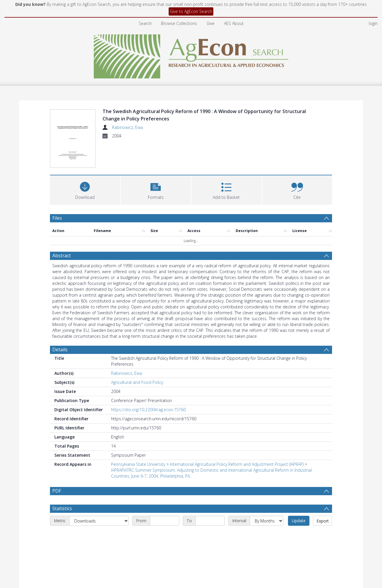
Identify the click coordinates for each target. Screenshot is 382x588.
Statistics (62, 481)
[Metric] (99, 494)
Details (60, 322)
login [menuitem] (373, 23)
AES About (234, 23)
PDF (57, 464)
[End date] (210, 494)
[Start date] (165, 494)
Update (299, 494)
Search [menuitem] (145, 23)
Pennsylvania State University (138, 437)
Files (57, 191)
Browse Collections (179, 23)
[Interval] (267, 494)
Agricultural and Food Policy (137, 355)
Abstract (62, 229)
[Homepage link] (191, 55)
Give (211, 23)
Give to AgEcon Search (191, 11)
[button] (156, 162)
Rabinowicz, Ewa (127, 127)
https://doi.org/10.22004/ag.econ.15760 (148, 383)
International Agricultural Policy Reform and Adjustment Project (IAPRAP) (237, 437)
